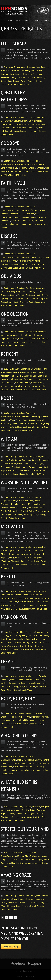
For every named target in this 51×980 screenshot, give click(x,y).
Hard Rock (8, 632)
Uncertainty (14, 302)
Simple (4, 511)
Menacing (10, 383)
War (11, 650)
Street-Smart (18, 423)
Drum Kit (26, 171)
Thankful (39, 511)
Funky (41, 551)
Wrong (10, 646)
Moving (30, 558)
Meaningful (43, 124)
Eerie (8, 639)
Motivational (20, 558)
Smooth (38, 295)
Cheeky (44, 416)
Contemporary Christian (24, 67)
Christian (31, 77)
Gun (32, 646)
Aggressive (6, 376)
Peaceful (24, 508)
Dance (24, 561)
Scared (27, 383)
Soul (25, 427)
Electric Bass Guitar (39, 171)
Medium (15, 70)
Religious (44, 67)
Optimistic (12, 903)
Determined (29, 214)
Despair (4, 860)
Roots (7, 398)
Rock (3, 70)
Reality (42, 386)
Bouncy (12, 292)
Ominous (12, 643)
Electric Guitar (7, 175)
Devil (22, 646)
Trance (38, 602)
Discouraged (24, 860)
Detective (27, 386)
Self (11, 342)
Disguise (9, 236)
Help (13, 863)
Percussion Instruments (38, 224)
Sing (3, 565)
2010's (7, 369)
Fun (37, 214)
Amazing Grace (16, 875)
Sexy (9, 423)
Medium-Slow (7, 121)
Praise (27, 470)
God (35, 128)
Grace (24, 221)
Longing (28, 74)
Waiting (24, 81)
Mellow (42, 504)
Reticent (10, 354)
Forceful (23, 379)
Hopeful (17, 124)
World (31, 863)
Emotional (19, 74)
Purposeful (33, 508)
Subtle (32, 511)
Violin (10, 135)
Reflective (5, 77)
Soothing (16, 511)
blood (27, 423)
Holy (7, 724)
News (27, 20)
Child (15, 767)
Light (32, 595)
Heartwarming (7, 124)
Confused (18, 335)
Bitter (14, 376)
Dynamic (5, 379)
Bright (34, 70)
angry (12, 386)
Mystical (4, 508)
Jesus (41, 128)
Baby (10, 767)
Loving (30, 899)
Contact (47, 20)
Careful (10, 595)
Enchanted (44, 460)
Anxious (4, 551)
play (3, 50)
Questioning (41, 335)
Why (16, 342)
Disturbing (42, 376)
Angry (19, 636)
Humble (21, 464)
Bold (19, 376)
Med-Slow (22, 164)
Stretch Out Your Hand (25, 829)
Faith (30, 128)
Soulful (45, 295)
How (38, 339)
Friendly (4, 464)
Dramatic (36, 807)
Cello (31, 131)
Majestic (21, 295)
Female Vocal (23, 84)
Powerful (19, 383)
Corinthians (42, 683)
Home (10, 20)
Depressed (42, 856)
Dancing (31, 292)
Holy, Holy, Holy (18, 698)
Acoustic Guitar (35, 81)
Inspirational (6, 470)
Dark (35, 376)
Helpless (12, 464)
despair (4, 81)
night (19, 724)
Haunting (31, 379)
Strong (34, 383)
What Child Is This (19, 736)
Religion (16, 81)
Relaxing (45, 598)
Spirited (14, 339)
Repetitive (5, 339)
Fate (27, 299)
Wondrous (34, 467)
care (41, 467)
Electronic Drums (8, 84)
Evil (11, 379)
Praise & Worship (33, 497)
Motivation (13, 526)
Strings (4, 135)
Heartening (14, 554)
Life (10, 81)
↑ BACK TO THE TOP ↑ (25, 976)
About (19, 20)
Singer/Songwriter (38, 117)
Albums (36, 20)
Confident (14, 214)
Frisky (25, 420)
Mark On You (14, 617)
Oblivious (11, 276)
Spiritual (4, 302)
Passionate (38, 74)
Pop (38, 67)
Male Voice (12, 653)
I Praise (8, 661)
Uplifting (4, 299)
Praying (15, 687)
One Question (15, 314)
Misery (47, 860)
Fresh (31, 551)
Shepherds (6, 770)
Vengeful (5, 386)
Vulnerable (37, 261)
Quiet (41, 508)
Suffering (5, 650)
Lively (12, 558)
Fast (23, 639)
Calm (40, 70)
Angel (32, 720)
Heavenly (23, 504)
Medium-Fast (23, 257)
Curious (35, 460)
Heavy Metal (12, 372)
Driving (18, 420)
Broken (33, 856)
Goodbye (10, 143)
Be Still (8, 576)
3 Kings (40, 814)
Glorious (4, 554)
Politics (35, 386)
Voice (43, 390)
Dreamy (25, 595)
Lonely (4, 168)
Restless (29, 295)
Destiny (19, 386)
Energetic (5, 295)
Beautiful (17, 121)
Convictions (30, 339)
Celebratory (35, 416)
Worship (34, 470)
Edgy (12, 74)
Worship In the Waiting (25, 482)
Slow (19, 501)
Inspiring (34, 124)
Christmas (23, 767)
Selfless (18, 427)
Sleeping (13, 605)
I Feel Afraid (13, 43)
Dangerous (27, 376)
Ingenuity (45, 423)
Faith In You (13, 183)
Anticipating (25, 70)
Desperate (13, 860)
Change (32, 168)
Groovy (13, 295)
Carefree (5, 74)
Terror (41, 383)
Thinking (31, 602)
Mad (3, 383)
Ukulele (4, 228)
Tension (46, 643)
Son (13, 770)
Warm (23, 77)
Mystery (40, 299)
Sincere (4, 602)
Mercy (24, 863)
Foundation (35, 423)
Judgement (39, 221)
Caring (18, 460)
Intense (46, 379)
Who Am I (10, 439)
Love (21, 470)
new (47, 339)
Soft (19, 261)
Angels (4, 767)
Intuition (4, 427)
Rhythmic (30, 643)
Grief (33, 860)
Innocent (29, 464)
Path (46, 299)
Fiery (16, 379)
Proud (3, 423)
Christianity (41, 77)
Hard (36, 639)
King (42, 767)
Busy (25, 292)
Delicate (38, 501)
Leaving (13, 171)
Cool (21, 214)
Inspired (25, 124)
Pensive (31, 598)
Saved (33, 906)
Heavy (39, 379)
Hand (8, 863)
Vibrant (12, 299)
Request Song (11, 947)
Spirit (11, 131)
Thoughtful (15, 77)
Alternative (8, 67)
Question (5, 342)
